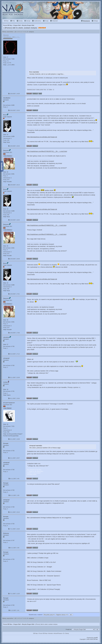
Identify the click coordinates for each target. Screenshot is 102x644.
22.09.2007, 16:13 (14, 185)
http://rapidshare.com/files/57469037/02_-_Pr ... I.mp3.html (47, 225)
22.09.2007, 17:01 (14, 294)
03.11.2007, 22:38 (14, 377)
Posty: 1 (6, 348)
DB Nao (35, 633)
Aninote (51, 633)
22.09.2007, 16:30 (14, 220)
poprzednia (10, 32)
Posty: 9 (6, 452)
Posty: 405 (6, 140)
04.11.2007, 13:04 (14, 398)
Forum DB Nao (8, 624)
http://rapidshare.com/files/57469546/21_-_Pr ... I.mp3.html (47, 234)
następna (31, 32)
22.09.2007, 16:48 (14, 259)
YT (53, 89)
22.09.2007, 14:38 (14, 94)
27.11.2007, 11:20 (14, 594)
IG (47, 89)
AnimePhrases (58, 633)
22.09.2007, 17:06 (14, 333)
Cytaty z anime (40, 89)
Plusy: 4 (5, 176)
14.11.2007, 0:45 (14, 479)
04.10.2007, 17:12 (14, 354)
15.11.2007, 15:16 (14, 512)
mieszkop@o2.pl (74, 347)
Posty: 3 (6, 367)
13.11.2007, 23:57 (14, 458)
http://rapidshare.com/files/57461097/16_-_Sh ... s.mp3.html (47, 151)
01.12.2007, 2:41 (14, 610)
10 (27, 32)
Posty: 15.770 (7, 63)
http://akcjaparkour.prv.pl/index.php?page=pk (42, 137)
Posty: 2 (6, 107)
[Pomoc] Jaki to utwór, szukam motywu (21, 28)
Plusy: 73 (6, 61)
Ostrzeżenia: (7, 138)
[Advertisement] (63, 51)
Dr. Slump (66, 633)
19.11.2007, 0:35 (14, 548)
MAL (45, 89)
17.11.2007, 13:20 (14, 529)
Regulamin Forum (31, 89)
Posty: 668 (6, 432)
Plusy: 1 (5, 428)
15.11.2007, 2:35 (14, 495)
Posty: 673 (6, 180)
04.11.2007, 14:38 (14, 439)
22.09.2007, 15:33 (14, 110)
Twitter (50, 89)
